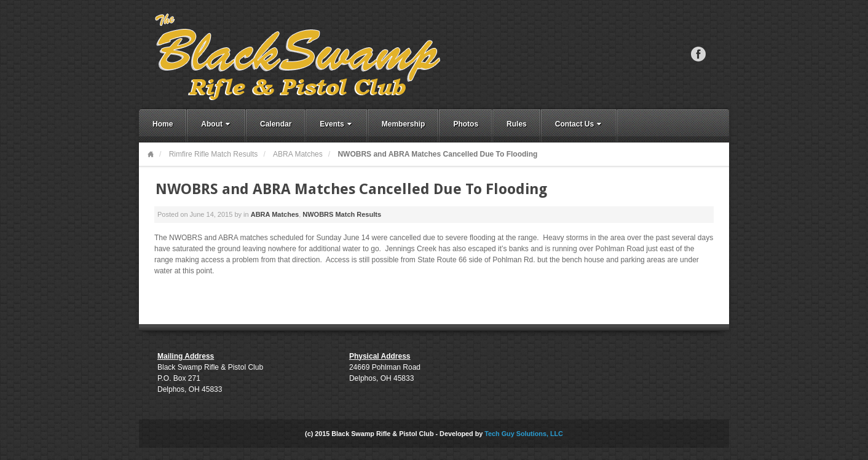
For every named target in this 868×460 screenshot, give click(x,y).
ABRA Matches (298, 154)
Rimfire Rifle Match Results (214, 154)
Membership (404, 124)
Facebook (698, 54)
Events (337, 124)
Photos (466, 124)
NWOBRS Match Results (342, 214)
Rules (517, 124)
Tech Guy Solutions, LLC (524, 434)
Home (163, 124)
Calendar (276, 124)
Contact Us (579, 124)
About (217, 124)
